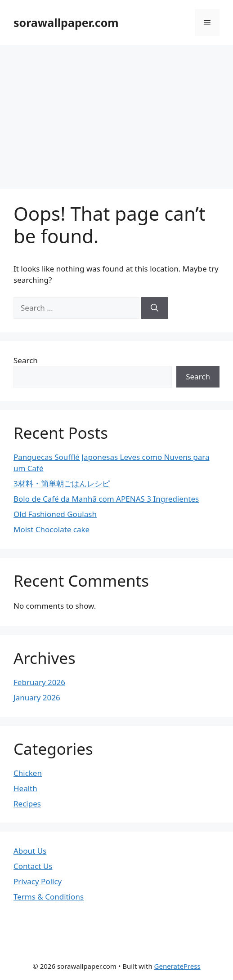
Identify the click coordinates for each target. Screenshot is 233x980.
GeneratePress (177, 966)
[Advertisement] (116, 112)
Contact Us (33, 866)
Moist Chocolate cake (52, 529)
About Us (30, 851)
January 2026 (37, 697)
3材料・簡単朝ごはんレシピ (62, 483)
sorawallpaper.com (66, 22)
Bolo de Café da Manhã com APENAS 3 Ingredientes (106, 499)
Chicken (28, 773)
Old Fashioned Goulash (55, 514)
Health (25, 788)
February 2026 (39, 682)
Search (26, 360)
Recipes (27, 804)
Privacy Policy (38, 881)
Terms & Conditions (49, 897)
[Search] (155, 308)
